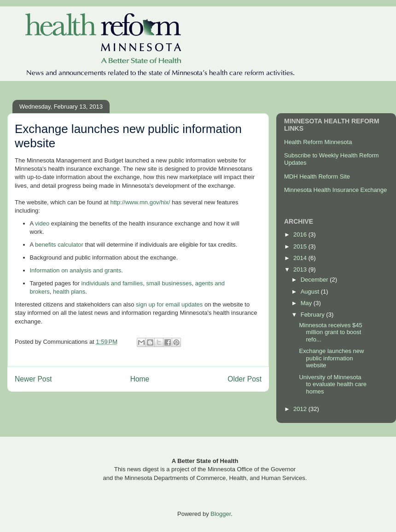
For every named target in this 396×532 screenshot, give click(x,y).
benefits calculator (58, 245)
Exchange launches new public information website (331, 358)
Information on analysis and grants (76, 270)
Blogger (221, 514)
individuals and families (112, 283)
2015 (301, 246)
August (311, 292)
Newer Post (33, 379)
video (41, 223)
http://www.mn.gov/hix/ (140, 202)
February (314, 315)
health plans (69, 292)
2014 (301, 258)
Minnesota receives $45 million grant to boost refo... (330, 332)
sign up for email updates (169, 304)
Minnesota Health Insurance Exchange (335, 190)
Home (140, 379)
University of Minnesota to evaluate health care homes (333, 384)
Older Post (245, 379)
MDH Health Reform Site (317, 176)
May (307, 303)
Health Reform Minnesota (318, 142)
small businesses (169, 283)
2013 (301, 269)
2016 (301, 234)
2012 (301, 409)
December (315, 280)
